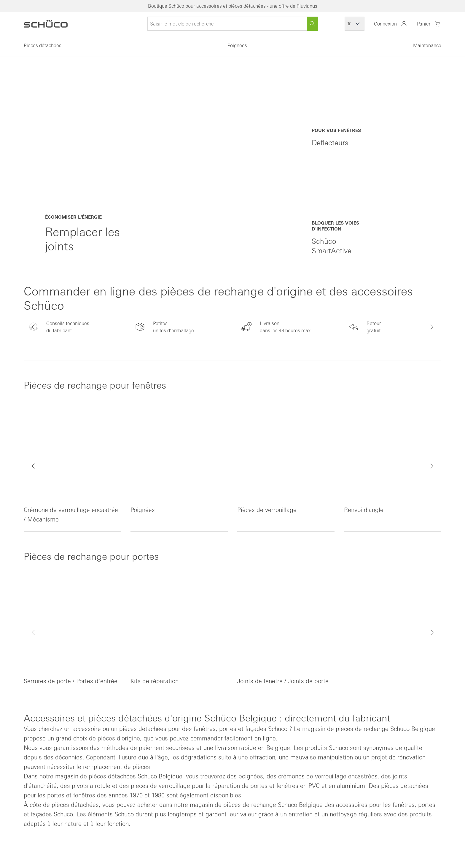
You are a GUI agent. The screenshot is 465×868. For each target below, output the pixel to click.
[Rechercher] (312, 24)
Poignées (237, 45)
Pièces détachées (43, 45)
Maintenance (427, 45)
